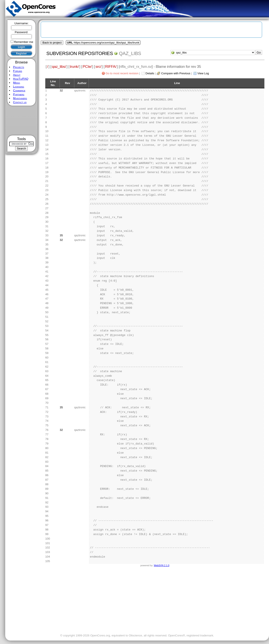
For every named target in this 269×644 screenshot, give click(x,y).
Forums (18, 71)
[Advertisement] (22, 121)
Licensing (19, 87)
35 (61, 235)
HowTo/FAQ (21, 79)
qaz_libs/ (59, 67)
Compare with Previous (176, 73)
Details (150, 73)
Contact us (20, 102)
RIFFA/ (111, 67)
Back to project (52, 43)
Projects (19, 67)
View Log (203, 73)
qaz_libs (130, 53)
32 (61, 90)
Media (16, 83)
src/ (98, 67)
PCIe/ (87, 67)
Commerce (19, 90)
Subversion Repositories (80, 53)
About (17, 75)
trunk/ (74, 67)
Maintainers (20, 98)
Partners (19, 94)
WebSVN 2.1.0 (161, 565)
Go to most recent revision (122, 73)
